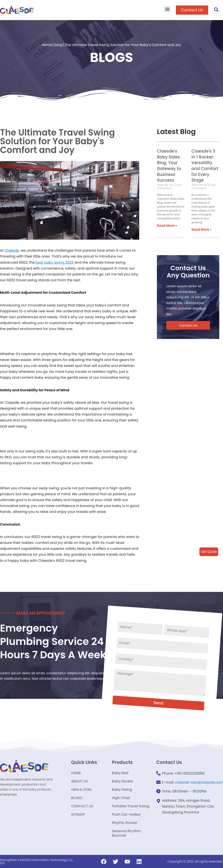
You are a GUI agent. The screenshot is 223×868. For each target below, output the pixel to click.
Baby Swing (122, 790)
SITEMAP (78, 814)
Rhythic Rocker (125, 823)
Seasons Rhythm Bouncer (126, 833)
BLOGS (77, 798)
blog (58, 45)
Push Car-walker (126, 814)
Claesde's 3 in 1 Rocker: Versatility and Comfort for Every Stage (205, 166)
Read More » (167, 226)
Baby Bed (120, 773)
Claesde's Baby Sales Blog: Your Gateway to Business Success (169, 166)
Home (47, 45)
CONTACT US (82, 806)
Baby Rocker (123, 781)
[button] (167, 9)
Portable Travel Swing (131, 806)
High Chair (121, 798)
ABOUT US (80, 781)
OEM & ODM (81, 790)
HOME (76, 773)
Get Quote (209, 552)
